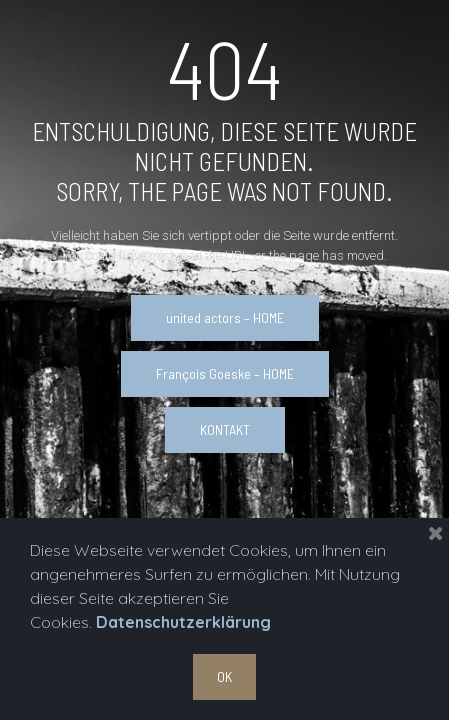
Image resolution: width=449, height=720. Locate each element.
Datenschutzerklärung (183, 622)
